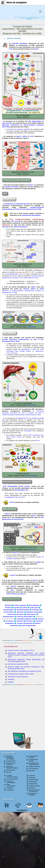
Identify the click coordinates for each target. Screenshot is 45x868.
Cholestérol (36, 610)
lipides (39, 562)
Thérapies (10, 788)
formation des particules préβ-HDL (19, 129)
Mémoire (9, 772)
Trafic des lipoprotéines (25, 617)
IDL (12, 353)
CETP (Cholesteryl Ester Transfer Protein (25, 350)
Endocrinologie (34, 780)
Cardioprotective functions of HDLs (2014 (21, 674)
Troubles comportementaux (12, 776)
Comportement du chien (33, 757)
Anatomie (32, 775)
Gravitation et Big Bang (33, 794)
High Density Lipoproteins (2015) (18, 664)
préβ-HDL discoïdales (20, 43)
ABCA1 (25, 136)
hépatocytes (6, 225)
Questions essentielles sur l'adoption (10, 757)
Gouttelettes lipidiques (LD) (26, 619)
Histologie (32, 778)
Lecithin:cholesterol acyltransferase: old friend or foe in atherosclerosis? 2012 (23, 208)
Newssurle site (40, 11)
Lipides (25, 608)
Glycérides (20, 612)
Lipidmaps (11, 679)
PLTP (11, 502)
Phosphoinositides (23, 610)
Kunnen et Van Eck (31, 476)
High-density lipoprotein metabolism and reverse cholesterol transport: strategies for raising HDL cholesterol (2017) (26, 655)
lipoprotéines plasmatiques (32, 215)
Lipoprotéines (31, 614)
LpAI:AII (13, 586)
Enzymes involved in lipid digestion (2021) (21, 650)
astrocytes (6, 227)
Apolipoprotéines (8, 617)
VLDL (8, 353)
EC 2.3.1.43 (16, 221)
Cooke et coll (31, 327)
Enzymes (41, 619)
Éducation (32, 771)
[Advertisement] (23, 697)
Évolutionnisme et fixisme (11, 764)
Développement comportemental (34, 764)
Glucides (16, 608)
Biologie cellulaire (34, 786)
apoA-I (36, 49)
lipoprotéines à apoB (29, 349)
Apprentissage (11, 770)
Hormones (29, 621)
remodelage (27, 431)
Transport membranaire (25, 623)
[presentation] (31, 272)
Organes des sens (34, 766)
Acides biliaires (9, 612)
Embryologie (33, 782)
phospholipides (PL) (22, 490)
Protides (8, 608)
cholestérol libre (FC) (23, 418)
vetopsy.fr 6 (22, 810)
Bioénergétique (34, 605)
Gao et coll (32, 549)
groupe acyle (21, 272)
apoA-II (8, 514)
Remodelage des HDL (12, 599)
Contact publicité (18, 737)
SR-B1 (38, 441)
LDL (16, 353)
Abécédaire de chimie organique (18, 677)
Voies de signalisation (29, 626)
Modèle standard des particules (34, 791)
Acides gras (34, 608)
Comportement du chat (33, 760)
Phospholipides (9, 610)
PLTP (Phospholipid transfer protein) (16, 486)
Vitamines (20, 621)
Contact (41, 636)
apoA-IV (26, 289)
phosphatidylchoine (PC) (14, 274)
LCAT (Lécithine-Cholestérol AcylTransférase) (27, 219)
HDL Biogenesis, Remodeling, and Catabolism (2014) (24, 671)
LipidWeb (11, 682)
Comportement (11, 761)
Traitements (10, 790)
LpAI (12, 590)
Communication (33, 769)
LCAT (11, 49)
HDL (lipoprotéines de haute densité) (23, 518)
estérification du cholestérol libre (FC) (17, 204)
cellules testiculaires (20, 227)
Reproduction (33, 784)
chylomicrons (39, 351)
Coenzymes (10, 621)
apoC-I (34, 289)
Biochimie (8, 605)
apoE (42, 289)
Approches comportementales (12, 767)
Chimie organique (20, 605)
